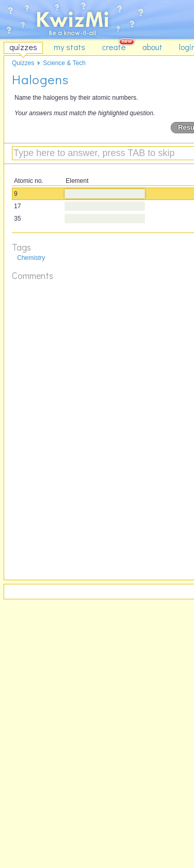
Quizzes (23, 63)
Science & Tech (64, 63)
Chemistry (31, 258)
